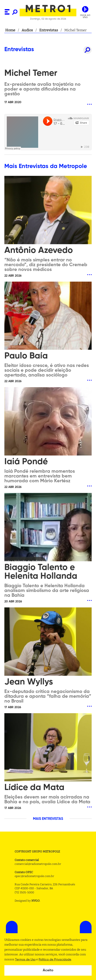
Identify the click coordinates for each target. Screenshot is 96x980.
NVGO (36, 901)
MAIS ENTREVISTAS (48, 819)
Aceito (48, 970)
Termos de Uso (25, 960)
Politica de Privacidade (55, 960)
